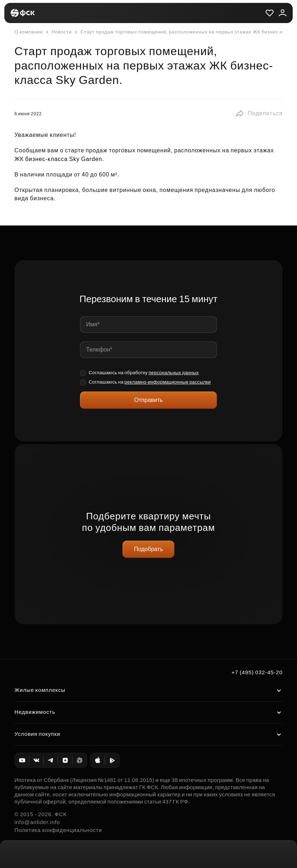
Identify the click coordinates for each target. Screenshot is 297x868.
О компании (29, 32)
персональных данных (174, 373)
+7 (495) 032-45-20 (257, 672)
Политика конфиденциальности (58, 830)
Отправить (148, 400)
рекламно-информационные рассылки (167, 382)
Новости (58, 32)
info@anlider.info (37, 822)
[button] (259, 113)
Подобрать (149, 549)
